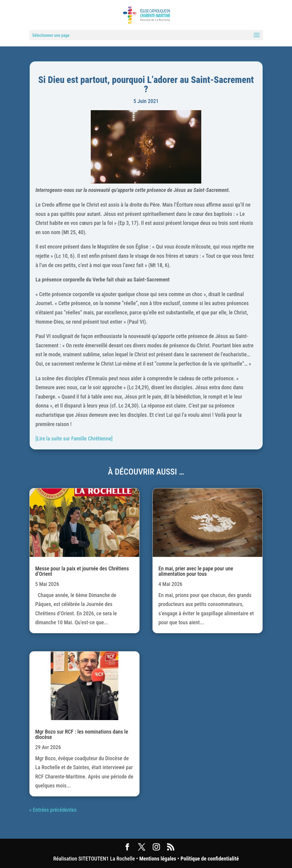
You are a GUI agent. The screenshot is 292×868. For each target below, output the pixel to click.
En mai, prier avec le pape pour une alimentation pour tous (196, 571)
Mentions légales (158, 859)
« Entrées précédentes (53, 810)
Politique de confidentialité (210, 859)
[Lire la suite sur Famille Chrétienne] (74, 438)
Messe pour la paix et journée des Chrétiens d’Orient (82, 571)
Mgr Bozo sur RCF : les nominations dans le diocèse (82, 734)
